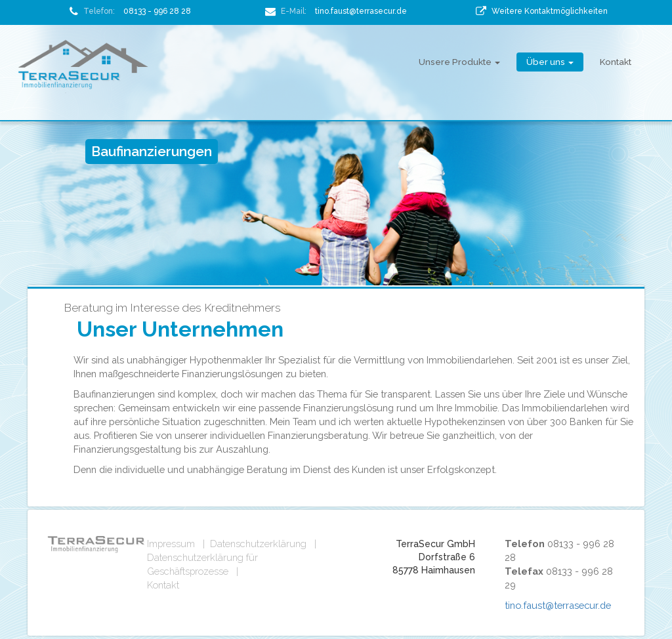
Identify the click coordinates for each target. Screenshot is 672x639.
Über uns (550, 62)
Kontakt (616, 62)
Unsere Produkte (459, 62)
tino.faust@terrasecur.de (361, 11)
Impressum (171, 544)
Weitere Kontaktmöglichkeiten (550, 11)
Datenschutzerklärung (258, 544)
